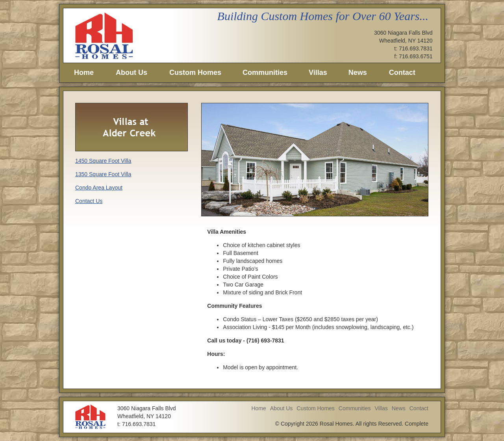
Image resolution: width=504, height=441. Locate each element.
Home (84, 73)
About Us (132, 73)
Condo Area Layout (99, 188)
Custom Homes (195, 73)
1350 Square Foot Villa (103, 174)
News (358, 73)
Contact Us (89, 201)
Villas (318, 73)
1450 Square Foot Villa (103, 161)
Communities (265, 73)
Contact (402, 73)
